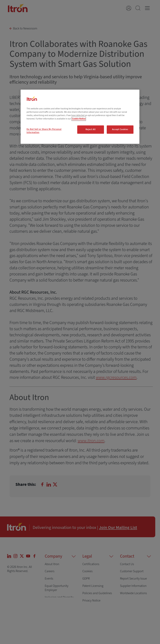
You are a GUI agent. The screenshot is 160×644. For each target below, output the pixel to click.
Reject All (91, 129)
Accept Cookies (120, 129)
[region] (80, 117)
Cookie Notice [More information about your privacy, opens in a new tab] (79, 119)
